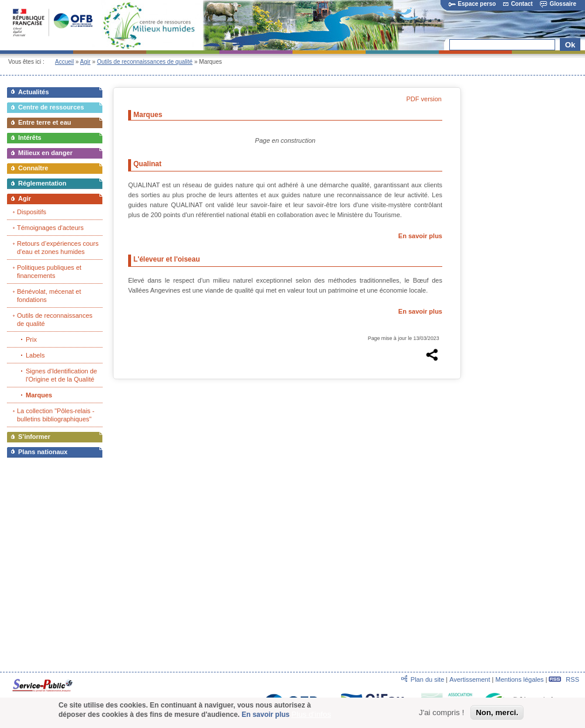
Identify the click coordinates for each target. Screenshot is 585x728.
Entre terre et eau (44, 122)
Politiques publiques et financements (49, 272)
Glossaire (558, 4)
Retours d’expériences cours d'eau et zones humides (58, 248)
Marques (39, 395)
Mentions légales (520, 679)
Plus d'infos (311, 717)
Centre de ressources (51, 107)
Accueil (64, 62)
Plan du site (427, 679)
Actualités (34, 92)
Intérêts (30, 138)
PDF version (424, 99)
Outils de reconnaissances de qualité (145, 62)
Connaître (33, 168)
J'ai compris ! (441, 714)
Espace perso (472, 4)
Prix (31, 339)
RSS (564, 679)
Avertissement (470, 679)
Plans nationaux (43, 452)
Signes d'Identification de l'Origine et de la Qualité (61, 375)
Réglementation (42, 183)
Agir (85, 62)
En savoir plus (420, 236)
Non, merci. (497, 714)
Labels (35, 355)
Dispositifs (32, 212)
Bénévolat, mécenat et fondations (49, 296)
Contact (518, 4)
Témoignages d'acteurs (50, 228)
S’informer (34, 437)
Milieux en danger (45, 153)
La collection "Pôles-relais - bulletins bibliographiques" (56, 415)
